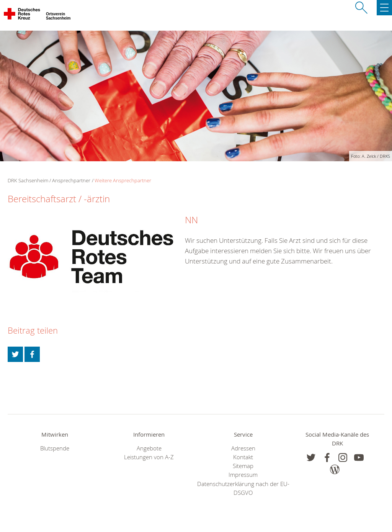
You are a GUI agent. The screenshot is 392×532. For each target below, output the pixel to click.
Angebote (149, 448)
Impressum (243, 475)
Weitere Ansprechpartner (123, 180)
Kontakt (243, 457)
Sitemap (243, 466)
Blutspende (55, 448)
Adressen (243, 448)
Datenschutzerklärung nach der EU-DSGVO (243, 488)
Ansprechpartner (71, 180)
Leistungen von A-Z (149, 457)
